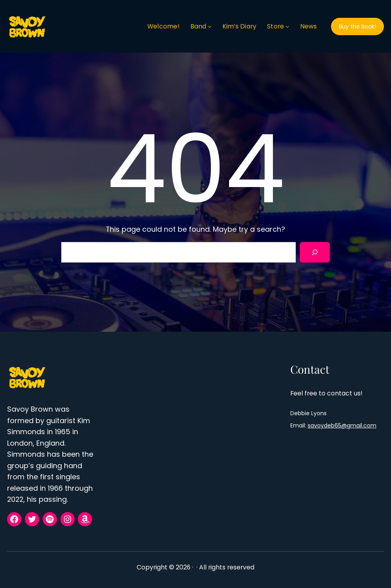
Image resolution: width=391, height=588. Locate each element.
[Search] (315, 252)
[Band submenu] (210, 26)
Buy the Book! (357, 26)
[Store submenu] (288, 26)
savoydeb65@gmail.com (342, 425)
